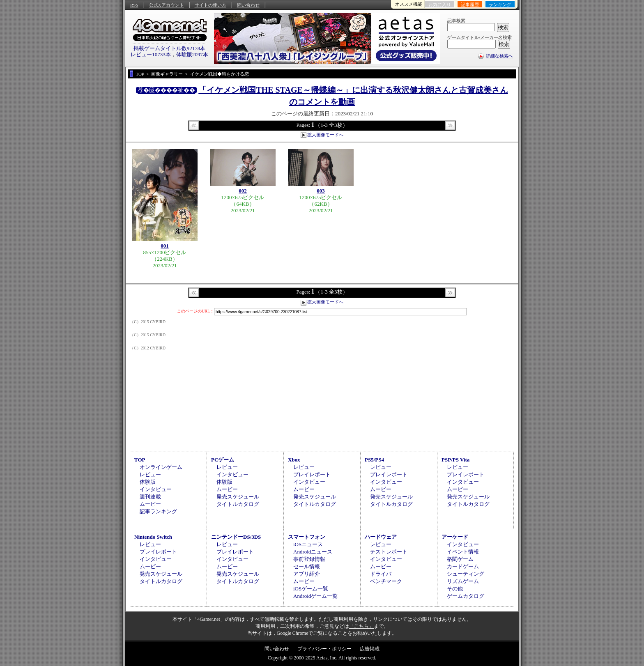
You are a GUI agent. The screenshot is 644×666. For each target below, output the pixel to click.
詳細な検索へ (499, 56)
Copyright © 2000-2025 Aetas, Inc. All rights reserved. (322, 658)
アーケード (455, 537)
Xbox (294, 460)
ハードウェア (381, 537)
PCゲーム (223, 460)
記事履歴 (470, 5)
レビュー (150, 474)
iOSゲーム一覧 (311, 589)
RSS (134, 5)
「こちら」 (361, 626)
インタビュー (156, 489)
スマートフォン (307, 537)
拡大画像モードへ (325, 135)
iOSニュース (308, 544)
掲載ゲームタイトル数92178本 (170, 48)
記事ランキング (158, 511)
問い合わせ (248, 5)
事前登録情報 (309, 559)
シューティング (466, 574)
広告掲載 (370, 649)
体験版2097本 (192, 54)
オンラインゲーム (161, 467)
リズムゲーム (463, 581)
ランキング (500, 5)
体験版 (148, 482)
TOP (140, 460)
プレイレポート (312, 474)
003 (321, 191)
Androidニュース (313, 552)
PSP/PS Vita (455, 460)
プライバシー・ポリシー (324, 649)
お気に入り (440, 5)
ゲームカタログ (466, 596)
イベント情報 (463, 552)
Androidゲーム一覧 (315, 596)
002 (243, 191)
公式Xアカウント (167, 5)
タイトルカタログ (238, 504)
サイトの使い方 (210, 5)
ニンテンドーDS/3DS (236, 537)
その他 (455, 589)
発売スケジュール (238, 497)
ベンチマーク (386, 581)
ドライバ (381, 574)
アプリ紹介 (307, 574)
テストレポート (389, 552)
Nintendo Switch (153, 537)
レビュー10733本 (151, 54)
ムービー (150, 504)
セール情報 (307, 566)
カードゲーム (463, 566)
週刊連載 (150, 497)
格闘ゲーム (460, 559)
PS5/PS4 (374, 460)
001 (165, 246)
